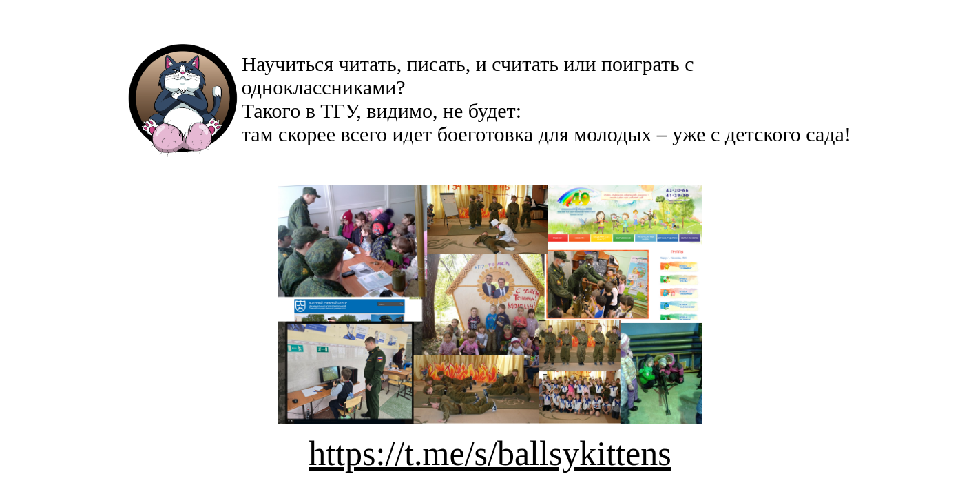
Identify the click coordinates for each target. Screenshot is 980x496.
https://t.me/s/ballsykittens (490, 453)
